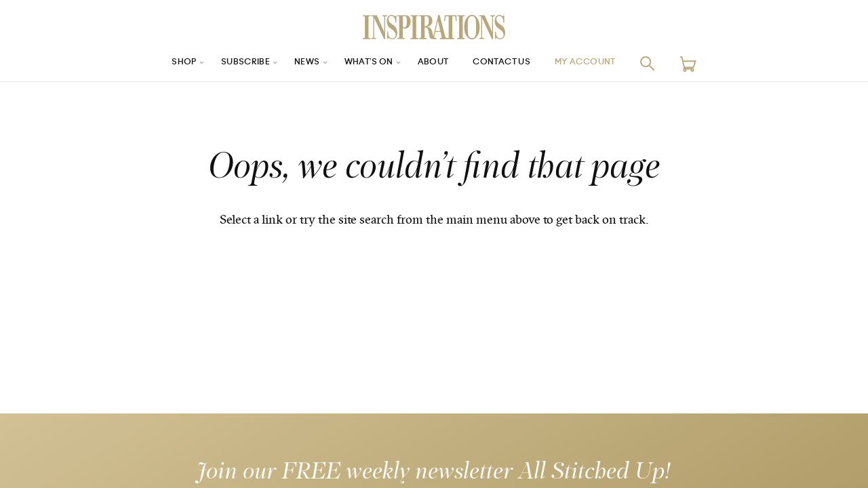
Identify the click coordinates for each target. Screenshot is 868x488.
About (434, 63)
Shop (163, 63)
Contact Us (509, 63)
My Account (603, 63)
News (297, 63)
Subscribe (231, 63)
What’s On (364, 63)
